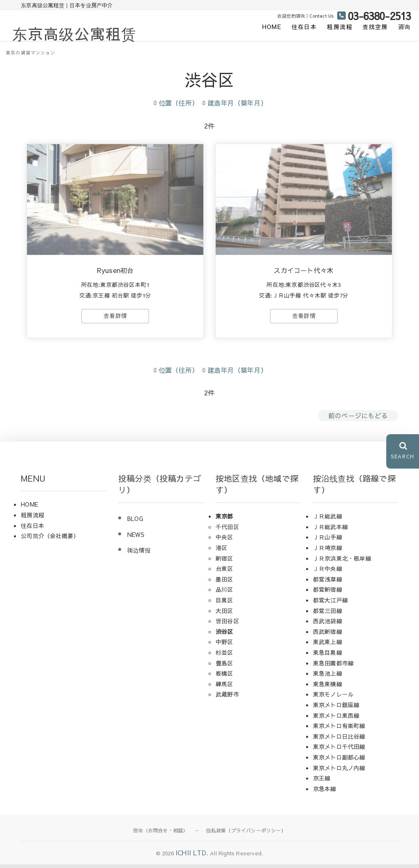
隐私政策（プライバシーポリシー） (246, 834)
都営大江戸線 (330, 604)
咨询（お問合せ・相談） (160, 834)
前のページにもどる (358, 419)
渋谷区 (224, 635)
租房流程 (340, 27)
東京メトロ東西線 (336, 719)
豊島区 (224, 666)
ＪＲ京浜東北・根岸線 (342, 561)
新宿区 (224, 561)
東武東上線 (328, 645)
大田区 (224, 614)
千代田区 (227, 530)
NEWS (136, 538)
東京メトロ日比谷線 (339, 739)
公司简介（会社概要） (50, 539)
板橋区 (224, 677)
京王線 (322, 782)
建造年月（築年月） (234, 103)
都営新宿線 (328, 593)
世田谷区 (227, 625)
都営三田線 (328, 614)
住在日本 (304, 27)
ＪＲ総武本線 (330, 530)
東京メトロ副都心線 (339, 761)
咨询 (404, 27)
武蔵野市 (227, 698)
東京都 (224, 520)
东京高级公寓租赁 (74, 34)
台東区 (224, 572)
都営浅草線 (328, 583)
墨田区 (224, 583)
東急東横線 (328, 688)
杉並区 (224, 656)
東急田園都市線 (333, 666)
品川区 (224, 593)
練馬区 (224, 688)
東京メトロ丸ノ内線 (339, 771)
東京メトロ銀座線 (336, 708)
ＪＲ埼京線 (328, 551)
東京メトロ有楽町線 (339, 729)
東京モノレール (333, 698)
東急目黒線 (328, 656)
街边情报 (139, 554)
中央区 (224, 541)
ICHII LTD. (192, 856)
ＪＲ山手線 (328, 541)
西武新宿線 (328, 635)
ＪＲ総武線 (328, 520)
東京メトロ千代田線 (339, 750)
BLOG (135, 522)
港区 (221, 551)
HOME (272, 27)
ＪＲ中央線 (328, 572)
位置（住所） (175, 103)
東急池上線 (328, 677)
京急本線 (325, 792)
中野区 (224, 645)
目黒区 (224, 604)
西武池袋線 (328, 625)
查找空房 (375, 27)
